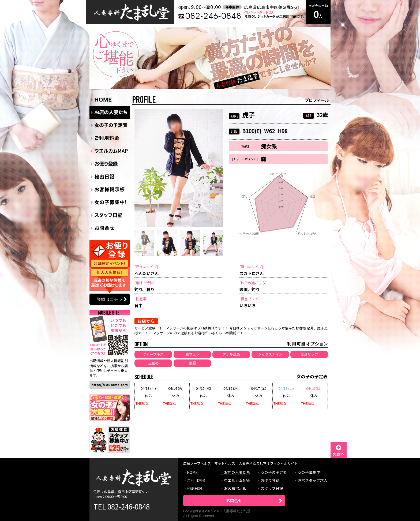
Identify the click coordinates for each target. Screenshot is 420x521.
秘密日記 (194, 488)
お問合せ (234, 501)
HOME (192, 472)
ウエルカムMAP (237, 480)
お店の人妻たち (237, 472)
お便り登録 (270, 480)
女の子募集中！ (311, 472)
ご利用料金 (196, 480)
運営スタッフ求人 (313, 480)
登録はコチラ (110, 299)
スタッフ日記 (272, 488)
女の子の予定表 (274, 472)
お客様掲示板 (235, 488)
